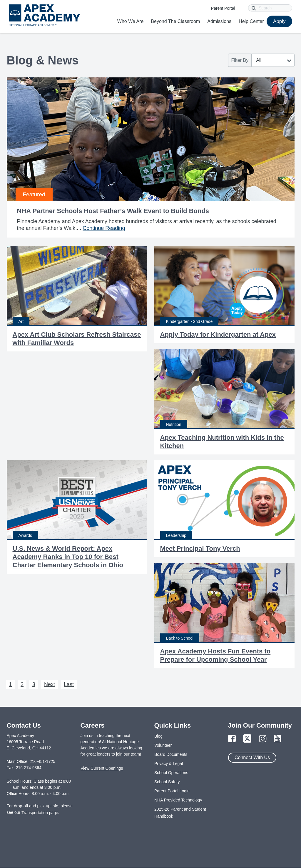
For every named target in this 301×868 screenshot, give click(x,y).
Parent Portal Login (172, 791)
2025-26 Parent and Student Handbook (180, 813)
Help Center (251, 21)
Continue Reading (104, 228)
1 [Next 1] (10, 684)
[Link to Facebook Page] (232, 739)
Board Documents (171, 754)
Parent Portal (223, 8)
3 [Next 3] (34, 684)
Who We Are (131, 21)
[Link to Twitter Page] (247, 739)
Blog (158, 736)
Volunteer (163, 745)
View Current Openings (102, 768)
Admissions (219, 21)
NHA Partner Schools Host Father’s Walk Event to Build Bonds (113, 211)
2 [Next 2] (22, 684)
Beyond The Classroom (175, 21)
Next (50, 684)
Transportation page (40, 813)
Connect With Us (252, 757)
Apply (279, 21)
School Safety (167, 782)
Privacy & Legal (169, 764)
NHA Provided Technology (178, 800)
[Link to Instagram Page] (263, 739)
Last (69, 684)
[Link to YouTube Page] (277, 739)
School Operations (171, 773)
